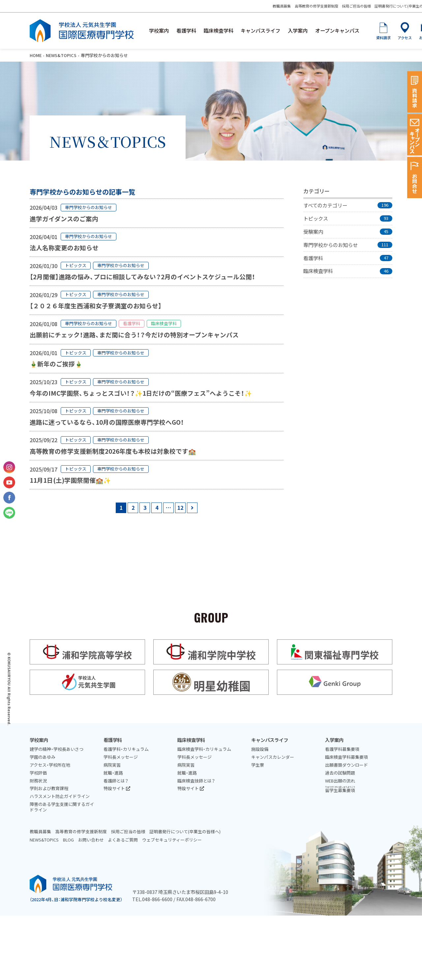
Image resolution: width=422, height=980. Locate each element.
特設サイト (117, 788)
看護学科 (186, 30)
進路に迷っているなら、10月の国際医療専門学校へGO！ (107, 422)
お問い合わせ (91, 840)
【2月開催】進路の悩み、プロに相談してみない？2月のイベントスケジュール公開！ (142, 276)
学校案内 (159, 30)
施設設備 (260, 749)
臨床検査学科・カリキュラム (204, 749)
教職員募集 (282, 6)
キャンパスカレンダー (273, 757)
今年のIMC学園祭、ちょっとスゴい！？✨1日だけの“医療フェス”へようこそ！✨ (141, 393)
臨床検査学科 (219, 30)
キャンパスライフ (260, 30)
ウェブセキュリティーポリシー (172, 840)
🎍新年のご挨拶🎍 (56, 364)
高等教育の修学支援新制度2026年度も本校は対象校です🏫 (113, 451)
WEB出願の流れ (340, 781)
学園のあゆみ (43, 757)
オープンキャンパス (337, 30)
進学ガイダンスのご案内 (64, 218)
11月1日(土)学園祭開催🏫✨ (70, 480)
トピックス (76, 265)
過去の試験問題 (340, 773)
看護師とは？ (116, 781)
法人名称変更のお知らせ (64, 247)
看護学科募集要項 (342, 749)
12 (180, 507)
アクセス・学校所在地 (50, 765)
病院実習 (112, 765)
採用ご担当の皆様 (356, 6)
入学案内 (298, 30)
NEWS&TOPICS (61, 55)
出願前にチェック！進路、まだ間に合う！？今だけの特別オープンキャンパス (134, 335)
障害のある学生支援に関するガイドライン (62, 807)
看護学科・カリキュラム (126, 749)
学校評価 (38, 773)
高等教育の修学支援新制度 (316, 6)
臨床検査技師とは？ (196, 781)
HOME (36, 55)
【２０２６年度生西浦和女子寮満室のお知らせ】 (96, 306)
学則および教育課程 (49, 788)
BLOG (68, 840)
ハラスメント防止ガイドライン (60, 796)
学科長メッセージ (121, 757)
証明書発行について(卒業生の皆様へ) (185, 831)
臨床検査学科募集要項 (347, 757)
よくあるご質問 (123, 840)
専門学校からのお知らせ (89, 207)
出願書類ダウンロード (347, 765)
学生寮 (258, 765)
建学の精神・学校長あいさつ (57, 749)
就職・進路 (113, 773)
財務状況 (38, 781)
